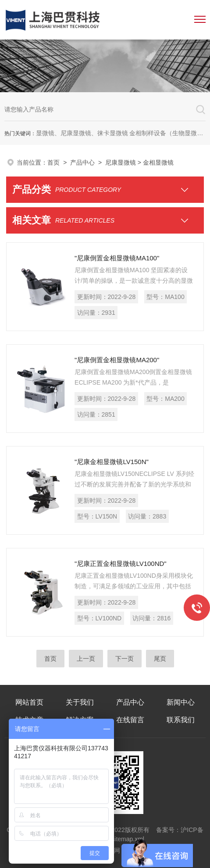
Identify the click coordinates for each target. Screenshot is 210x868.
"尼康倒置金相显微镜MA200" (117, 360)
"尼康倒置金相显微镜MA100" (117, 258)
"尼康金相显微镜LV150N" (112, 462)
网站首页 (29, 702)
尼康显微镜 (121, 162)
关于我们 (80, 702)
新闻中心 (181, 702)
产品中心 (82, 162)
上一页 (86, 659)
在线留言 (130, 720)
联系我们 (181, 720)
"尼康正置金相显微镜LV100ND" (121, 564)
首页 (53, 162)
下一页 (125, 659)
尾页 (160, 659)
